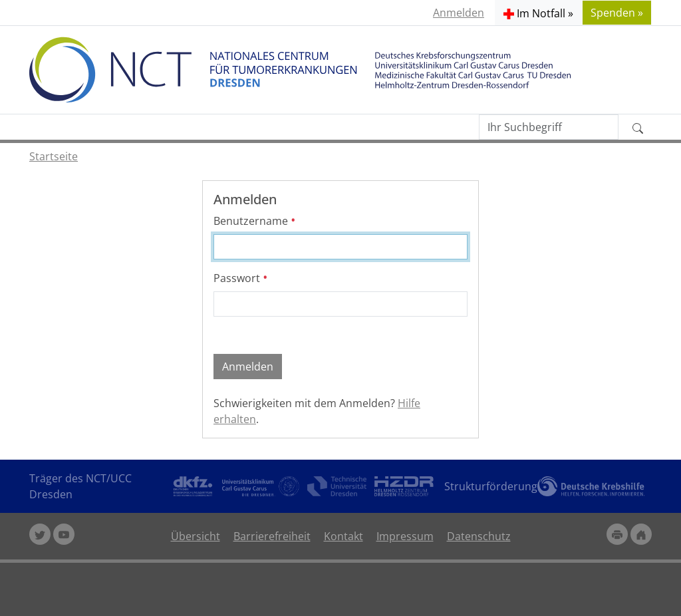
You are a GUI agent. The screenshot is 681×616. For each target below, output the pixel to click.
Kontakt (343, 536)
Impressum (405, 536)
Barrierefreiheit (272, 536)
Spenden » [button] (617, 13)
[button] (538, 13)
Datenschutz (479, 536)
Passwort (241, 278)
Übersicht (196, 536)
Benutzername (255, 221)
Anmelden (459, 13)
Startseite (54, 156)
